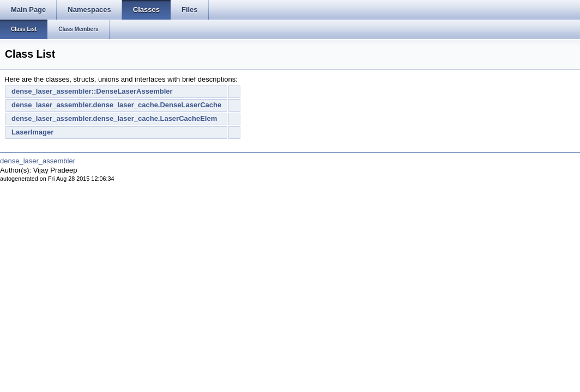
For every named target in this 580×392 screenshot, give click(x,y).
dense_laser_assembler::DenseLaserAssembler (92, 91)
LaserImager (32, 132)
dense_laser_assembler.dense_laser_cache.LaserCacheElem (114, 118)
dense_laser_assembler (38, 161)
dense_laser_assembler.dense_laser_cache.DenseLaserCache (116, 105)
